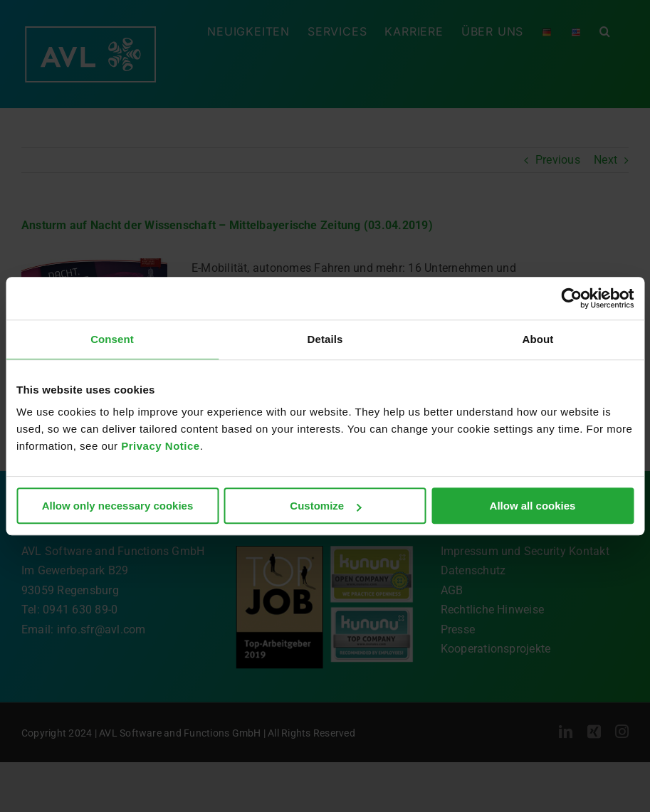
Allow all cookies (533, 506)
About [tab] (538, 339)
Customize (325, 506)
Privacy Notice (160, 446)
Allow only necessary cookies (118, 506)
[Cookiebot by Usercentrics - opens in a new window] (571, 298)
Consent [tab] (112, 339)
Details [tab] (325, 339)
